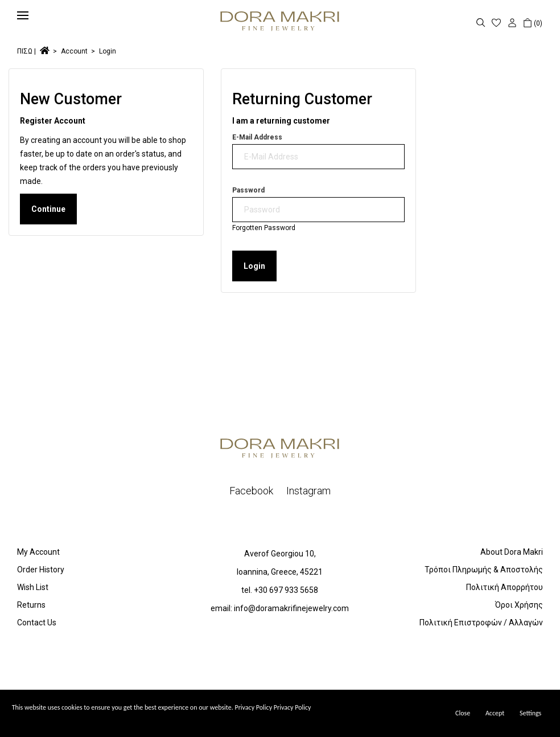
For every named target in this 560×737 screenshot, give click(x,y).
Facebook (251, 491)
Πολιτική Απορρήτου (505, 587)
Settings (530, 713)
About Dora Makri (512, 552)
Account (74, 51)
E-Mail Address (257, 137)
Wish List (33, 587)
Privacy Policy (293, 707)
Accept (495, 713)
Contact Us (37, 623)
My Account (38, 552)
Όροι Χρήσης (519, 605)
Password (248, 190)
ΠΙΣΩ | (26, 51)
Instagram (308, 491)
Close (463, 713)
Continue (48, 209)
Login (108, 51)
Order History (41, 570)
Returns (31, 605)
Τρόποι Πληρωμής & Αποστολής (484, 570)
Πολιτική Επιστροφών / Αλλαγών (481, 623)
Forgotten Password (264, 228)
